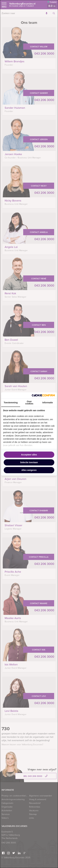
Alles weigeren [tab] (29, 470)
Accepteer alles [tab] (29, 455)
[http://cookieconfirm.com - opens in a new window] (43, 395)
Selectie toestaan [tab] (29, 462)
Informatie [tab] (48, 403)
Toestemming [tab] (11, 403)
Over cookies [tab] (29, 403)
